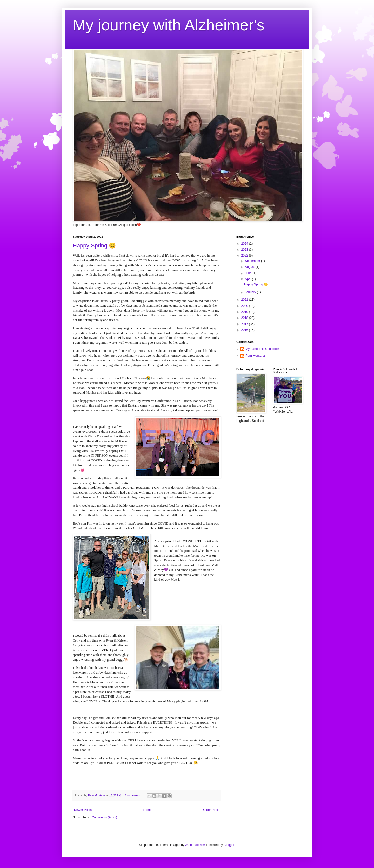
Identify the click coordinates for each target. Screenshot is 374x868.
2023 (245, 250)
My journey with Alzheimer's (169, 25)
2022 (245, 256)
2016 (245, 330)
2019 (245, 312)
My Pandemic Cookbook (262, 349)
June (249, 273)
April (248, 279)
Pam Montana (255, 356)
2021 (245, 300)
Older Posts (211, 810)
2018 (245, 318)
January (251, 292)
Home (148, 810)
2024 (245, 244)
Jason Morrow (195, 845)
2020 (245, 306)
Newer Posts (83, 810)
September (253, 261)
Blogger (229, 845)
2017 (245, 324)
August (250, 267)
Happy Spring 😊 (94, 246)
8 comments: (133, 795)
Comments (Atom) (104, 817)
